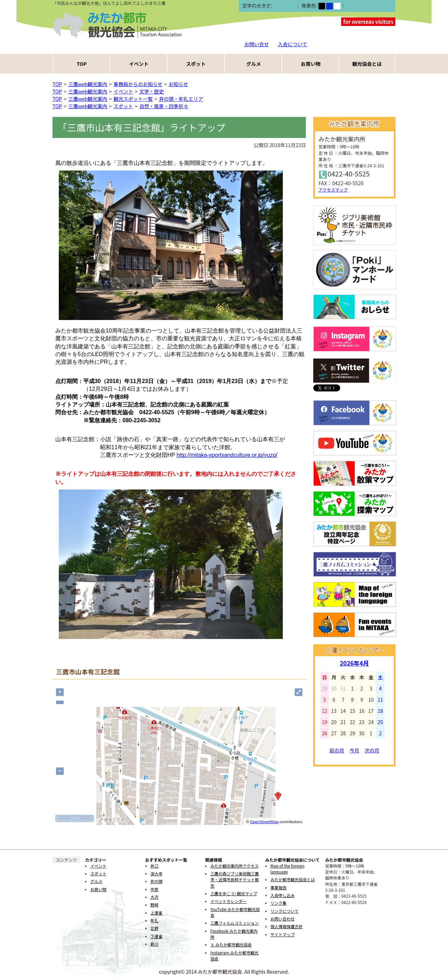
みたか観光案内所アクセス (234, 866)
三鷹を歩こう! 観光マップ (234, 894)
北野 (155, 928)
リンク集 (279, 903)
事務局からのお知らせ (138, 84)
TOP (82, 64)
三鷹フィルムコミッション (234, 923)
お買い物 (311, 64)
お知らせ (178, 84)
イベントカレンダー (229, 901)
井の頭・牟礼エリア (181, 99)
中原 (155, 889)
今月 (355, 750)
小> (277, 6)
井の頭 (157, 881)
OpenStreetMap (264, 821)
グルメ (254, 64)
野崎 (155, 905)
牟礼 (155, 920)
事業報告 (279, 888)
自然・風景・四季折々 (164, 106)
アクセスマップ (333, 190)
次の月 (372, 750)
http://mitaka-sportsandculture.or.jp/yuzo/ (227, 455)
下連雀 (157, 936)
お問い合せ (257, 44)
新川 (155, 944)
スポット (196, 64)
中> (284, 6)
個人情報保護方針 (287, 926)
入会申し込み (283, 895)
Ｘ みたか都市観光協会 (231, 945)
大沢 (155, 897)
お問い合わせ (283, 919)
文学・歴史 (152, 91)
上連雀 (157, 913)
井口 (155, 866)
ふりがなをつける (366, 6)
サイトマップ (283, 934)
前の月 (337, 750)
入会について (293, 44)
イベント (139, 64)
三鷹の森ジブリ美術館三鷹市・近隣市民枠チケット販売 (235, 880)
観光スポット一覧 (133, 99)
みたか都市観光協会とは (293, 880)
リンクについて (285, 911)
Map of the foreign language (288, 869)
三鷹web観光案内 (88, 84)
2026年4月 (354, 663)
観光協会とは (367, 64)
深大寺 (157, 874)
